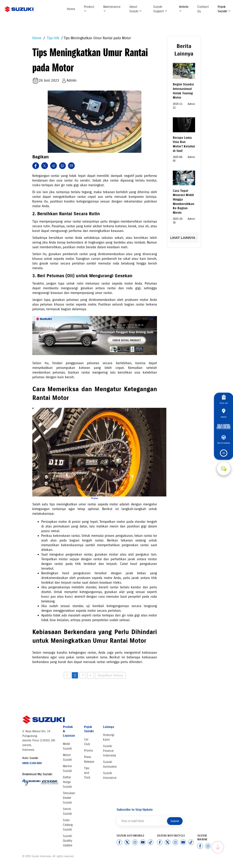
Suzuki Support (160, 9)
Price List (224, 400)
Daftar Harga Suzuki (67, 782)
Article (184, 9)
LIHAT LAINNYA (184, 238)
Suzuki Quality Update (68, 841)
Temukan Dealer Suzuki (69, 798)
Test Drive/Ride (224, 440)
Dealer (224, 413)
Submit (175, 821)
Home (71, 9)
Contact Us (203, 9)
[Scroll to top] (218, 847)
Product (89, 9)
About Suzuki (136, 9)
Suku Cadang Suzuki (68, 825)
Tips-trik (53, 38)
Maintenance (112, 9)
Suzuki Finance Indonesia (109, 751)
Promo (89, 751)
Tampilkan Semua (110, 675)
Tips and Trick (87, 773)
